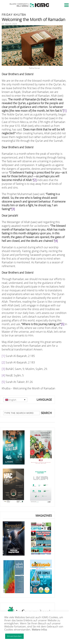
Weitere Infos (39, 629)
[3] (13, 209)
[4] (56, 241)
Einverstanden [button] (14, 636)
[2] (35, 180)
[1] (65, 111)
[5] (63, 324)
